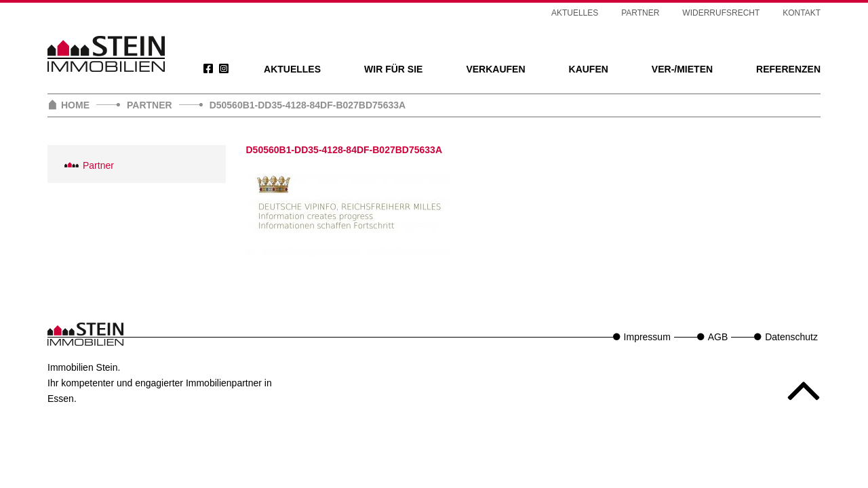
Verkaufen (495, 69)
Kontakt (802, 13)
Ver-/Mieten (682, 69)
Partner (640, 13)
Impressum (647, 337)
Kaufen (589, 69)
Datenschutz (791, 337)
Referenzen (788, 69)
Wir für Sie (393, 69)
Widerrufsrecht (721, 13)
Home (75, 105)
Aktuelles (292, 69)
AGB (718, 337)
